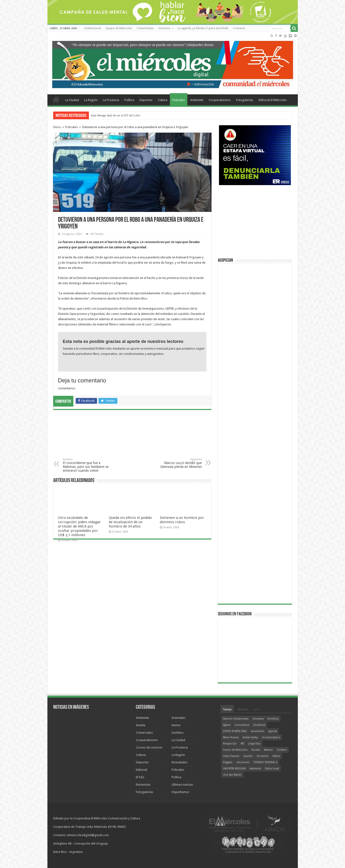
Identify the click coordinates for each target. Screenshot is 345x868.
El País (140, 777)
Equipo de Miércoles (119, 28)
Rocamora (259, 725)
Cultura (163, 100)
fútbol (276, 756)
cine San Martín (232, 775)
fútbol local (272, 769)
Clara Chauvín (231, 756)
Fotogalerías (245, 100)
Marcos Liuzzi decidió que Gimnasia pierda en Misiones (177, 463)
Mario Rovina (231, 737)
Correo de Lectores (149, 747)
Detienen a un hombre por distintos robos (182, 520)
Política (129, 100)
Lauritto (248, 756)
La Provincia (111, 100)
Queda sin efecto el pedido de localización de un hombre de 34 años (130, 522)
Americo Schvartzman (236, 719)
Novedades (179, 762)
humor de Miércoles (235, 750)
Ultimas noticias (182, 785)
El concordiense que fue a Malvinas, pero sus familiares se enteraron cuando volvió (87, 465)
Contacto (239, 28)
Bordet (256, 750)
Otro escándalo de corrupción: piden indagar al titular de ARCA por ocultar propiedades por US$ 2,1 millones (79, 526)
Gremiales (178, 718)
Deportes (146, 100)
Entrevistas (143, 785)
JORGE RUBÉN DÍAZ (235, 731)
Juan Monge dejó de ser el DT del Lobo (115, 115)
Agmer (227, 725)
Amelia (141, 725)
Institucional (93, 28)
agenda (273, 731)
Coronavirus (242, 725)
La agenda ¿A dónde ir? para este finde (203, 28)
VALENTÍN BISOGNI (234, 769)
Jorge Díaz (255, 744)
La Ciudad (72, 100)
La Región (91, 100)
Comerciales (144, 733)
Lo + (257, 709)
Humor (176, 725)
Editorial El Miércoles (273, 100)
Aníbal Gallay (250, 737)
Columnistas (145, 28)
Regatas (228, 762)
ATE (242, 744)
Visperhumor (180, 792)
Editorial (141, 770)
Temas (227, 709)
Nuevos (243, 709)
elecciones (243, 762)
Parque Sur (230, 744)
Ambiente (197, 100)
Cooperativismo (220, 100)
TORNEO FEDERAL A (265, 762)
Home (56, 99)
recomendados (271, 737)
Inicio (57, 127)
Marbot (268, 750)
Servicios (164, 28)
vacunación (258, 731)
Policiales (179, 100)
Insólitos (178, 733)
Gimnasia (258, 719)
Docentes (263, 756)
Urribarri (282, 750)
